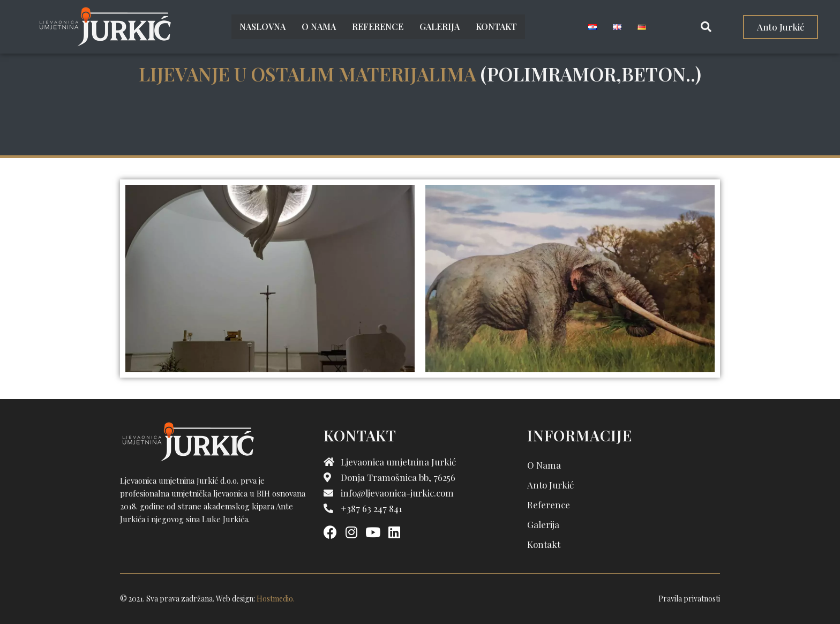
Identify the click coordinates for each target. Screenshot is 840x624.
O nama (319, 27)
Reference (378, 27)
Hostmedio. (276, 599)
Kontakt (496, 27)
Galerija (440, 27)
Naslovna (262, 27)
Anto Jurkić (550, 485)
